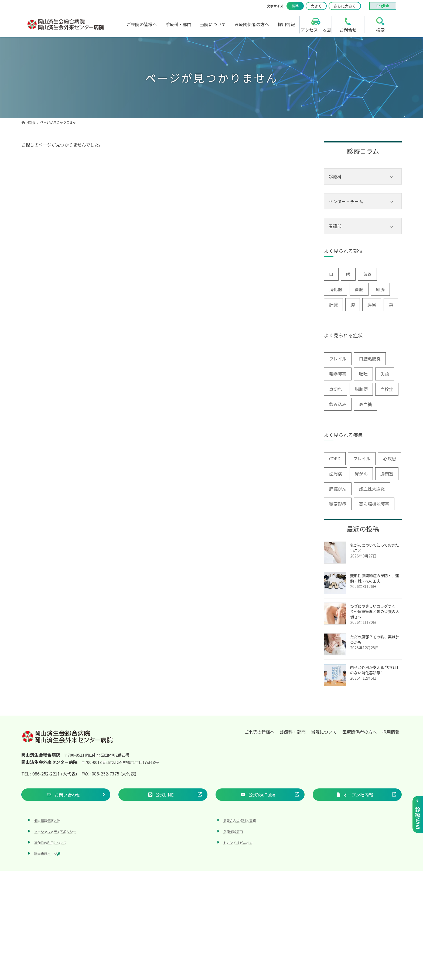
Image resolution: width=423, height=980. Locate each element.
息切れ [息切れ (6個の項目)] (336, 389)
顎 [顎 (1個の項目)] (391, 304)
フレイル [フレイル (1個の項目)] (362, 458)
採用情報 (391, 732)
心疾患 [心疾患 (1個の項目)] (390, 458)
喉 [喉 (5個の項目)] (348, 274)
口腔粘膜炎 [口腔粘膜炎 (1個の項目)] (370, 359)
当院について (324, 732)
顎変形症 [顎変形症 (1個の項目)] (338, 504)
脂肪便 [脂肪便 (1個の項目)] (361, 389)
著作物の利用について (50, 843)
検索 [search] (380, 30)
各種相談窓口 (233, 831)
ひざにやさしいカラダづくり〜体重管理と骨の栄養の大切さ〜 (375, 611)
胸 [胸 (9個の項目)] (353, 304)
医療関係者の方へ (360, 732)
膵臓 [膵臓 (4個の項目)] (372, 304)
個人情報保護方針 (47, 820)
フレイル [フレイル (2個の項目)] (338, 359)
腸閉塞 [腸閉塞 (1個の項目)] (387, 474)
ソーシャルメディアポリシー (55, 831)
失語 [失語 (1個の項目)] (385, 374)
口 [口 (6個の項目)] (331, 274)
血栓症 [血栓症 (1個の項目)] (387, 389)
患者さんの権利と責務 (240, 820)
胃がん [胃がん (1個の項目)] (361, 474)
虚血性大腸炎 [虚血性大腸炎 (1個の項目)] (372, 489)
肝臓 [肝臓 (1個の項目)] (333, 304)
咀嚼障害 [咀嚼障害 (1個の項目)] (338, 374)
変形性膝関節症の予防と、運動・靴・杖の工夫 (375, 578)
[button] (66, 794)
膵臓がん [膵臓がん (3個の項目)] (338, 489)
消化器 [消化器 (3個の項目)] (336, 289)
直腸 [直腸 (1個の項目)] (359, 289)
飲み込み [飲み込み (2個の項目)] (338, 404)
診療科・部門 (293, 732)
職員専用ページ (47, 854)
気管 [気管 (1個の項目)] (367, 274)
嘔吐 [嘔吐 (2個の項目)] (363, 374)
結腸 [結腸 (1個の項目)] (380, 289)
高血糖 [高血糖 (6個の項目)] (366, 404)
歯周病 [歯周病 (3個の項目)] (336, 474)
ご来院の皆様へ (259, 732)
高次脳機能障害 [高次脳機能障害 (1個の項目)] (374, 504)
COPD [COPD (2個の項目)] (335, 458)
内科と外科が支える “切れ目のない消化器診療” (374, 670)
